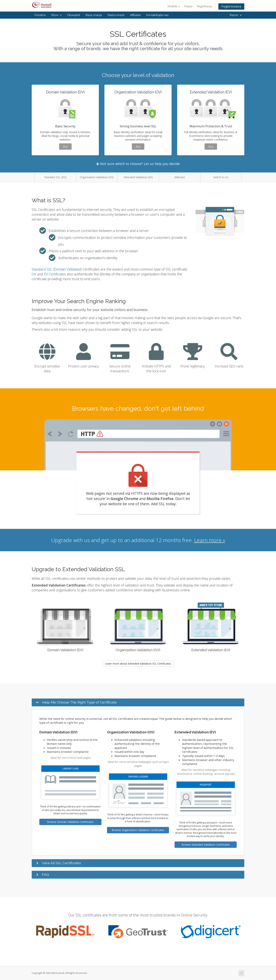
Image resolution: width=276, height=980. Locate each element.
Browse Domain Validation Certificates (70, 822)
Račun (236, 15)
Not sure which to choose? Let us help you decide (138, 164)
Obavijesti (74, 15)
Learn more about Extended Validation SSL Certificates (138, 664)
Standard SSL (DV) (55, 177)
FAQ (45, 874)
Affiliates (135, 15)
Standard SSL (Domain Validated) (57, 269)
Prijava (188, 6)
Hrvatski (174, 6)
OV (34, 274)
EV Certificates (55, 274)
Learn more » (210, 540)
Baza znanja (94, 15)
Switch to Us (221, 177)
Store (56, 15)
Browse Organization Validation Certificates (138, 830)
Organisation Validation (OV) (97, 177)
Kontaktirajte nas (157, 15)
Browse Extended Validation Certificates (206, 845)
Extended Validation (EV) (138, 177)
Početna (40, 15)
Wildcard (179, 177)
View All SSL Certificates (61, 863)
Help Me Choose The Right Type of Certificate (79, 702)
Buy (65, 146)
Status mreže (116, 15)
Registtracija (204, 6)
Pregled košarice (231, 6)
